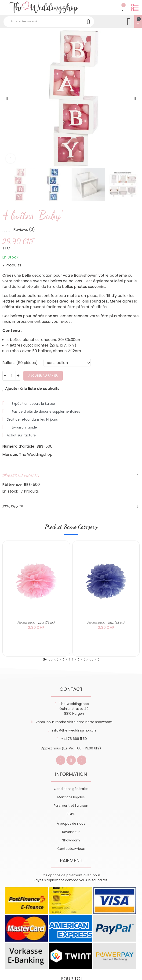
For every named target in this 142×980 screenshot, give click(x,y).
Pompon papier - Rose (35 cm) (36, 622)
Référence (12, 485)
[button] (7, 99)
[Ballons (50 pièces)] (67, 363)
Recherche (89, 22)
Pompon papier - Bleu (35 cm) (106, 622)
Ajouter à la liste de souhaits (32, 389)
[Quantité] (12, 376)
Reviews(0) (13, 506)
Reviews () (24, 230)
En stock (10, 491)
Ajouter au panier (43, 376)
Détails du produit (21, 475)
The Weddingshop (36, 454)
